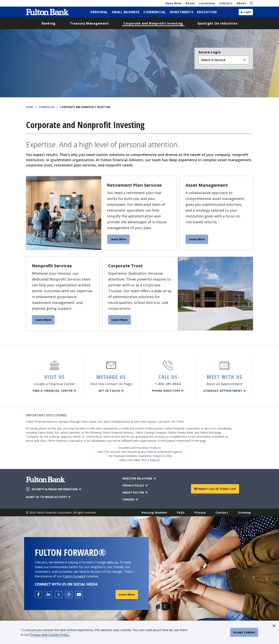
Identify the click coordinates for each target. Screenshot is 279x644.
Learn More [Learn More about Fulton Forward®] (127, 594)
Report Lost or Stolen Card (215, 489)
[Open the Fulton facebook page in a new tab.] (38, 595)
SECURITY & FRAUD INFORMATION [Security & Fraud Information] (57, 489)
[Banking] (49, 23)
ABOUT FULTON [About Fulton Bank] (135, 492)
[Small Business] (126, 12)
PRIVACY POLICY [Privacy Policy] (135, 485)
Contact (226, 3)
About (241, 3)
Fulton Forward (74, 576)
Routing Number (154, 512)
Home (30, 107)
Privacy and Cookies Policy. (50, 635)
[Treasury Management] (89, 23)
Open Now (173, 3)
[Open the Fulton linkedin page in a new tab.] (48, 595)
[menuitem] (99, 12)
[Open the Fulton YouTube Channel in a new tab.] (79, 595)
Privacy (200, 512)
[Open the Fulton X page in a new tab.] (59, 595)
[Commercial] (155, 12)
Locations (207, 3)
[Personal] (99, 12)
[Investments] (181, 12)
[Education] (207, 12)
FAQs (181, 512)
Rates (190, 3)
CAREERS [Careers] (131, 499)
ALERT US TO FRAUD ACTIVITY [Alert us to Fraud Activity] (49, 497)
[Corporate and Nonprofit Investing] (153, 23)
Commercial (47, 107)
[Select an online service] (224, 60)
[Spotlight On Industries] (217, 23)
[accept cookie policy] (244, 632)
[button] (274, 626)
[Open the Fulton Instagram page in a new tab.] (69, 595)
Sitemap (244, 512)
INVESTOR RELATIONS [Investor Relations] (139, 478)
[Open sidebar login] (246, 12)
